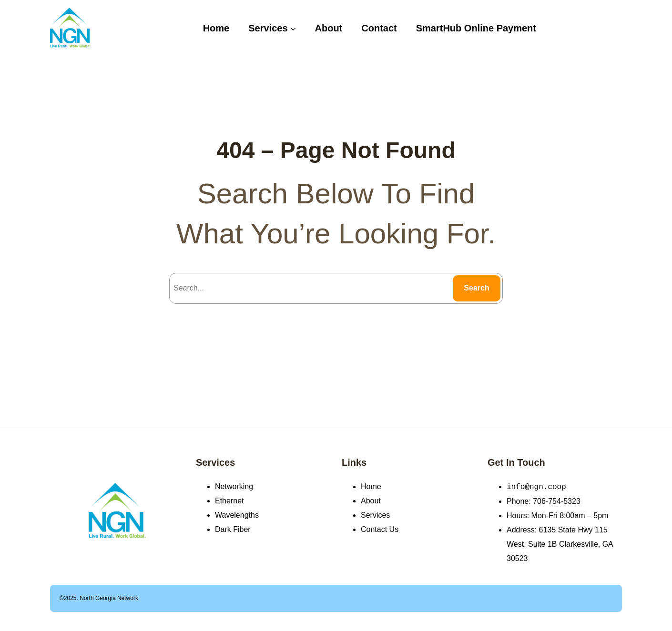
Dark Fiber (233, 529)
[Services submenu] (293, 28)
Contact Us (380, 529)
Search (476, 288)
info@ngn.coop (536, 487)
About (371, 501)
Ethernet (229, 501)
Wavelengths (237, 515)
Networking (234, 486)
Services (215, 462)
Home (371, 486)
